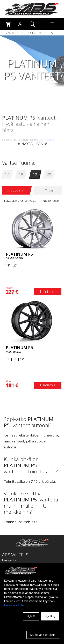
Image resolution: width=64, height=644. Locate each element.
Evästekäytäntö (14, 605)
